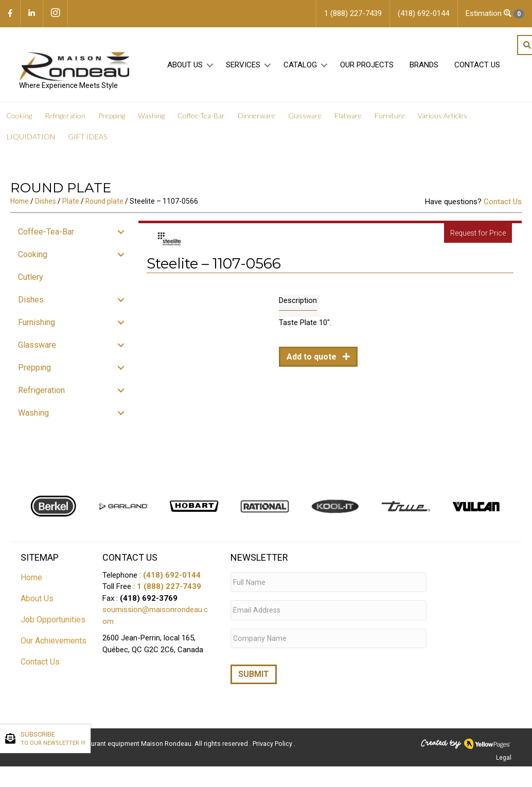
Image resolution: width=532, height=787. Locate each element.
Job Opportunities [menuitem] (53, 622)
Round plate (104, 204)
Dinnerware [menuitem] (256, 118)
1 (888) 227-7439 (169, 589)
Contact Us (503, 204)
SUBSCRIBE (53, 739)
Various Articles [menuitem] (442, 118)
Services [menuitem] (242, 67)
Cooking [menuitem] (19, 118)
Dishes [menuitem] (31, 302)
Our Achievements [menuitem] (54, 643)
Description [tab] (298, 303)
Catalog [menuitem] (299, 67)
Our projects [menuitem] (365, 67)
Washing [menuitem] (151, 118)
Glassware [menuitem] (305, 118)
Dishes (46, 204)
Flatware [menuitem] (348, 118)
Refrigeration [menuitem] (65, 118)
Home (20, 204)
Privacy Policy (273, 738)
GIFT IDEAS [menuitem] (87, 139)
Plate (71, 204)
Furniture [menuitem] (390, 118)
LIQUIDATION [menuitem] (31, 139)
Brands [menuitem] (422, 67)
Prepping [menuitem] (112, 118)
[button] (209, 68)
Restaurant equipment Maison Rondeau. (134, 738)
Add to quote (313, 359)
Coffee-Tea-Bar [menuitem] (201, 118)
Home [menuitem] (31, 579)
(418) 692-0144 (172, 577)
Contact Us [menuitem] (476, 67)
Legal (504, 753)
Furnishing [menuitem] (37, 325)
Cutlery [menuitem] (31, 280)
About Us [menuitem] (183, 67)
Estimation (495, 14)
